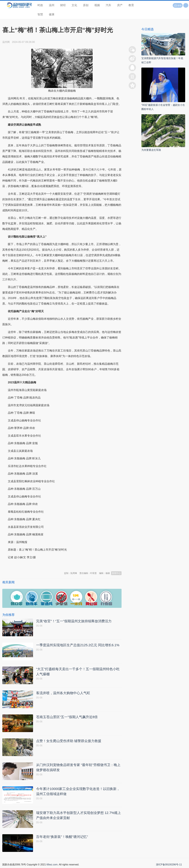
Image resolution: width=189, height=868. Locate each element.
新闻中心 (116, 573)
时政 (40, 5)
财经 (63, 5)
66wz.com (52, 865)
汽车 (108, 5)
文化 (74, 5)
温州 (52, 5)
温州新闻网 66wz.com (30, 565)
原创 (86, 5)
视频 (97, 5)
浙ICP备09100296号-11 (169, 865)
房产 (120, 5)
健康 (52, 14)
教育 (131, 5)
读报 (178, 6)
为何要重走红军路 (151, 150)
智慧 (40, 14)
